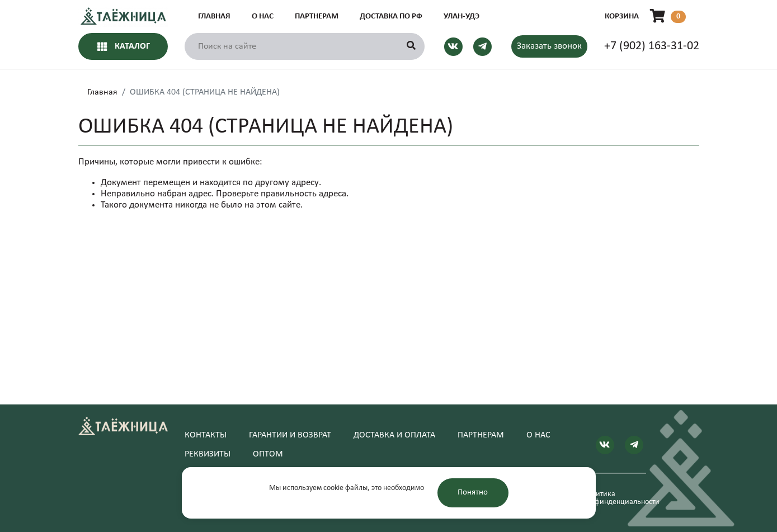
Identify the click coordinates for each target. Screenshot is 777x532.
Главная (214, 17)
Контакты (206, 435)
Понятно (473, 493)
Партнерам (317, 17)
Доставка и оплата (394, 435)
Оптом (268, 454)
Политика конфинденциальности (614, 498)
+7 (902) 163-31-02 (652, 46)
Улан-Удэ (462, 17)
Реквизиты (208, 454)
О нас (263, 17)
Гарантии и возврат (290, 435)
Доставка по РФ (391, 17)
